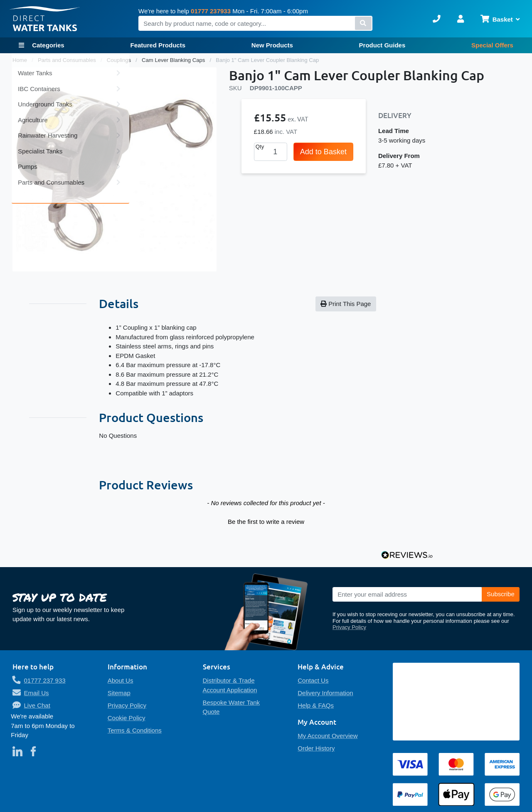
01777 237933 (211, 11)
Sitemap (119, 693)
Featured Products (158, 45)
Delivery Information (325, 693)
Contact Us (313, 680)
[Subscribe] (501, 595)
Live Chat (37, 705)
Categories (47, 45)
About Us (121, 680)
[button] (266, 521)
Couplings (120, 60)
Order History (316, 748)
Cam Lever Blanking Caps (174, 60)
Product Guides (382, 45)
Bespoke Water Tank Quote (232, 707)
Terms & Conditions (135, 730)
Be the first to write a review (266, 522)
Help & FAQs (316, 705)
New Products (272, 45)
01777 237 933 (45, 680)
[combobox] (255, 23)
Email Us (37, 693)
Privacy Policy (349, 627)
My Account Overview (328, 736)
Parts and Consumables (68, 60)
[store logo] (45, 19)
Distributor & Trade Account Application (230, 685)
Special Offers (492, 45)
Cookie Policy (127, 718)
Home (21, 60)
